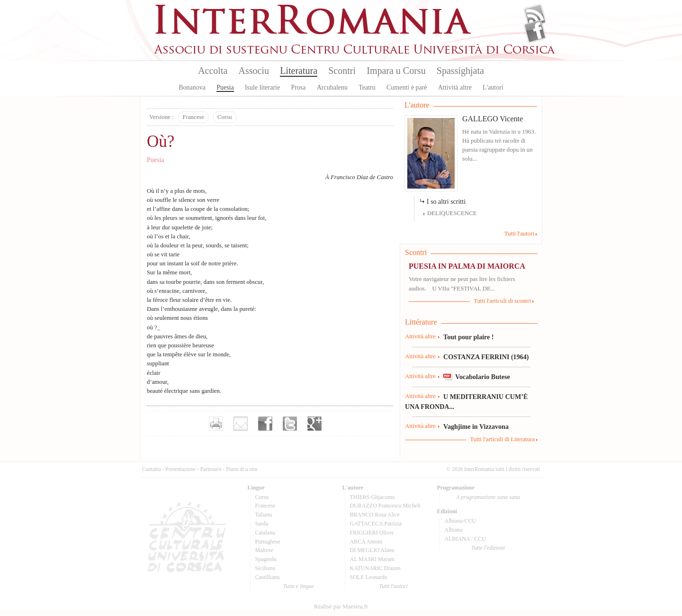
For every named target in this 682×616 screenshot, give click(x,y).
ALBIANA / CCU (465, 539)
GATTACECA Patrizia (376, 524)
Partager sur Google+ (314, 424)
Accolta (213, 71)
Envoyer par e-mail (241, 424)
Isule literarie (262, 87)
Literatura (299, 71)
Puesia (225, 87)
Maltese (264, 550)
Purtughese (268, 542)
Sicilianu (265, 568)
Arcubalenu (332, 87)
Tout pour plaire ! (469, 337)
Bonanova (192, 87)
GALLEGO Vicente (493, 119)
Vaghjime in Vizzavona (476, 426)
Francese (193, 117)
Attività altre (455, 87)
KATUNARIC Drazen (375, 568)
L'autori (493, 87)
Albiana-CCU (461, 521)
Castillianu (268, 577)
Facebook (535, 31)
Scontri (342, 71)
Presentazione (180, 469)
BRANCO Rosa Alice (375, 515)
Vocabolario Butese (483, 377)
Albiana (454, 530)
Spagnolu (266, 559)
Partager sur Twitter (290, 424)
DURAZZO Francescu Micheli (385, 506)
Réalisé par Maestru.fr (341, 607)
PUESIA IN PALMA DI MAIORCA (467, 266)
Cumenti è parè (407, 87)
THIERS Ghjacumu (372, 497)
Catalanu (265, 533)
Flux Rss (535, 16)
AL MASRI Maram (372, 559)
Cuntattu (152, 469)
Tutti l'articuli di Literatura (502, 439)
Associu (254, 71)
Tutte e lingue (299, 586)
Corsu (225, 117)
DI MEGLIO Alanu (372, 550)
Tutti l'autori (519, 234)
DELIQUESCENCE (452, 213)
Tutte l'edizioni (488, 548)
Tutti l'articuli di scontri (502, 301)
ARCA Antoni (366, 542)
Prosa (298, 87)
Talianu (264, 515)
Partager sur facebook (265, 424)
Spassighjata (460, 71)
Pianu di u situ (242, 469)
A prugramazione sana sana (488, 497)
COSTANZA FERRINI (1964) (486, 357)
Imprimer (216, 424)
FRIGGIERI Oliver (372, 533)
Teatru (367, 87)
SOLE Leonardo (369, 577)
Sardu (262, 524)
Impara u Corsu (396, 71)
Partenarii (211, 469)
